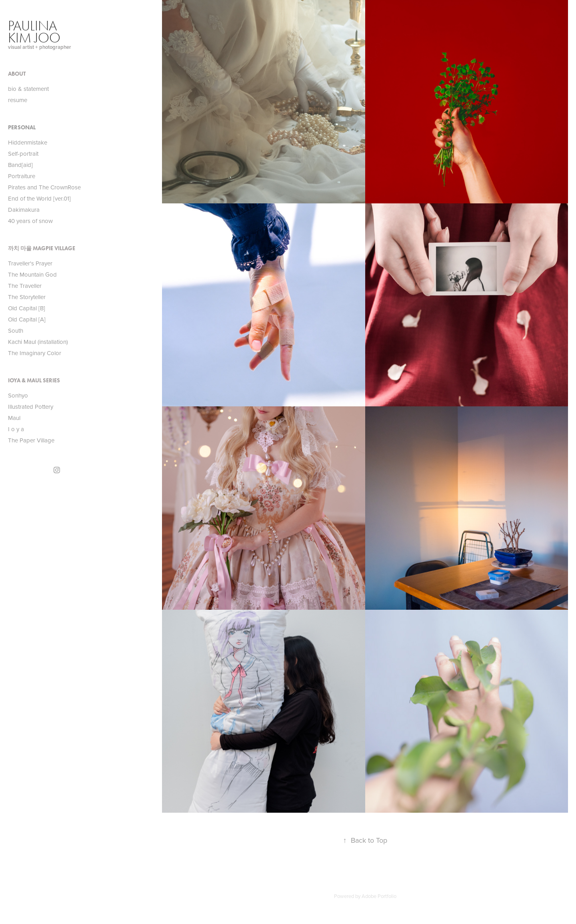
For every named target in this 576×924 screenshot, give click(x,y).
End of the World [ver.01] (39, 198)
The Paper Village (31, 440)
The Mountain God (32, 274)
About (17, 74)
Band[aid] (20, 165)
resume (18, 100)
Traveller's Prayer (30, 263)
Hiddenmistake (28, 142)
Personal (22, 128)
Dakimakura (24, 210)
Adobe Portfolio (379, 896)
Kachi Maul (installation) (38, 342)
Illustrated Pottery (31, 407)
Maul (14, 418)
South (16, 330)
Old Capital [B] (27, 308)
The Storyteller (27, 297)
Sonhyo (18, 395)
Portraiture (22, 176)
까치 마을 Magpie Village (42, 248)
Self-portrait (23, 154)
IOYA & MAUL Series (34, 381)
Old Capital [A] (27, 319)
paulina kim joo (34, 32)
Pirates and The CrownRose (44, 187)
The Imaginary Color (35, 353)
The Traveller (25, 286)
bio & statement (28, 89)
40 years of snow (30, 221)
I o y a (16, 429)
